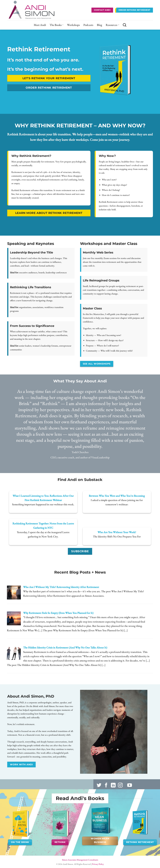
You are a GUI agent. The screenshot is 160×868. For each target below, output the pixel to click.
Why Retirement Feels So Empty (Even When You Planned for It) (58, 613)
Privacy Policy (98, 864)
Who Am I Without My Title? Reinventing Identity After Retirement (61, 587)
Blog (99, 25)
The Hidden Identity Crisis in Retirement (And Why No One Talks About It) (65, 647)
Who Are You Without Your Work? (117, 532)
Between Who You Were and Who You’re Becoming (117, 496)
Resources (112, 25)
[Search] (125, 25)
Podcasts (88, 25)
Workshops (73, 25)
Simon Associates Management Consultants (80, 860)
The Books (56, 25)
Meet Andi (40, 25)
